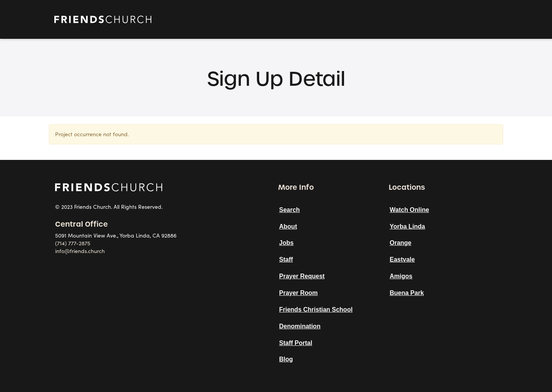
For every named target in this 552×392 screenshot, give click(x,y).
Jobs (286, 243)
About (288, 226)
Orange (401, 243)
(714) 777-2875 (73, 243)
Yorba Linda (408, 226)
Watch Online (410, 210)
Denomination (300, 326)
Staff (286, 259)
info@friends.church (80, 251)
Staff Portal (296, 343)
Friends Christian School (316, 310)
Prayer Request (302, 276)
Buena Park (407, 293)
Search (290, 210)
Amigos (401, 276)
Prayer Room (299, 293)
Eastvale (402, 259)
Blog (286, 359)
